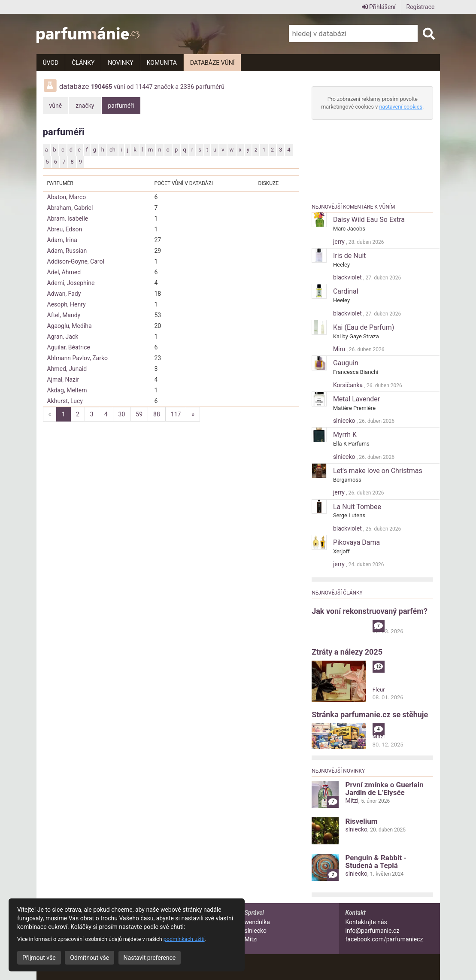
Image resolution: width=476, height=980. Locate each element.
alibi (378, 623)
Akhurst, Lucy (65, 401)
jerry (340, 242)
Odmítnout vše (89, 958)
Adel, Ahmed (64, 272)
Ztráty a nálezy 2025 (347, 652)
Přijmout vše (39, 958)
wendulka (257, 922)
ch (112, 150)
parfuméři (121, 106)
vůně (56, 106)
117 (176, 414)
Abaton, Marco (67, 197)
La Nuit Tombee (357, 507)
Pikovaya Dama (356, 542)
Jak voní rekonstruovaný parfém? (370, 611)
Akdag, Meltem (67, 390)
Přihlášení (379, 7)
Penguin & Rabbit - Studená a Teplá (376, 862)
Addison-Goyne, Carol (76, 261)
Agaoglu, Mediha (70, 326)
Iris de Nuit (350, 256)
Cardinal (346, 291)
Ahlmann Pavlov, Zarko (78, 358)
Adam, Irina (62, 240)
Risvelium (361, 821)
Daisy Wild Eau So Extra (369, 220)
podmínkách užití (184, 939)
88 (157, 414)
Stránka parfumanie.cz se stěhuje (370, 715)
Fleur (379, 690)
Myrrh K (345, 435)
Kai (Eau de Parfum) (364, 327)
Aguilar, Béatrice (69, 347)
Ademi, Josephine (71, 283)
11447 (144, 87)
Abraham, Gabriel (70, 208)
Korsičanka (349, 385)
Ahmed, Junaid (67, 369)
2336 (187, 87)
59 (139, 414)
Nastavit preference (150, 958)
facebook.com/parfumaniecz (384, 939)
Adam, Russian (67, 251)
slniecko (345, 421)
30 (122, 414)
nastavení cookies (401, 107)
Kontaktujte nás (366, 922)
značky (85, 106)
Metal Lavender (356, 399)
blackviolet (348, 277)
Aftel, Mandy (64, 315)
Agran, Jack (63, 337)
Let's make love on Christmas (378, 471)
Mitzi (379, 736)
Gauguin (346, 363)
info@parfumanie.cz (373, 931)
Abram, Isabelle (68, 218)
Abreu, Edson (65, 229)
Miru (340, 349)
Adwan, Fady (64, 294)
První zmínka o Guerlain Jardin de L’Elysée (384, 789)
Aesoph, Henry (67, 304)
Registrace (421, 7)
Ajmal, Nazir (63, 379)
